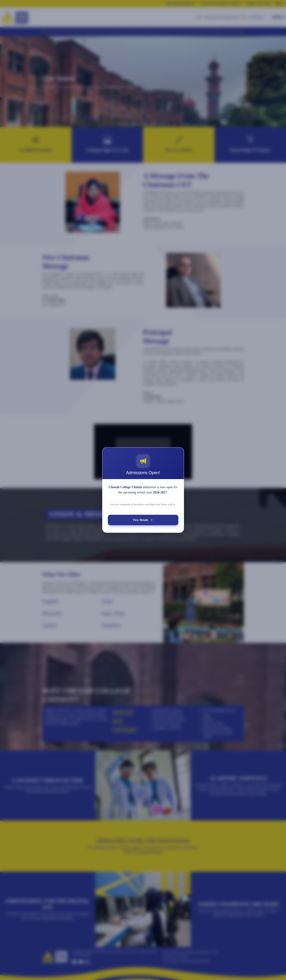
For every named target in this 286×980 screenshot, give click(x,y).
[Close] (177, 457)
